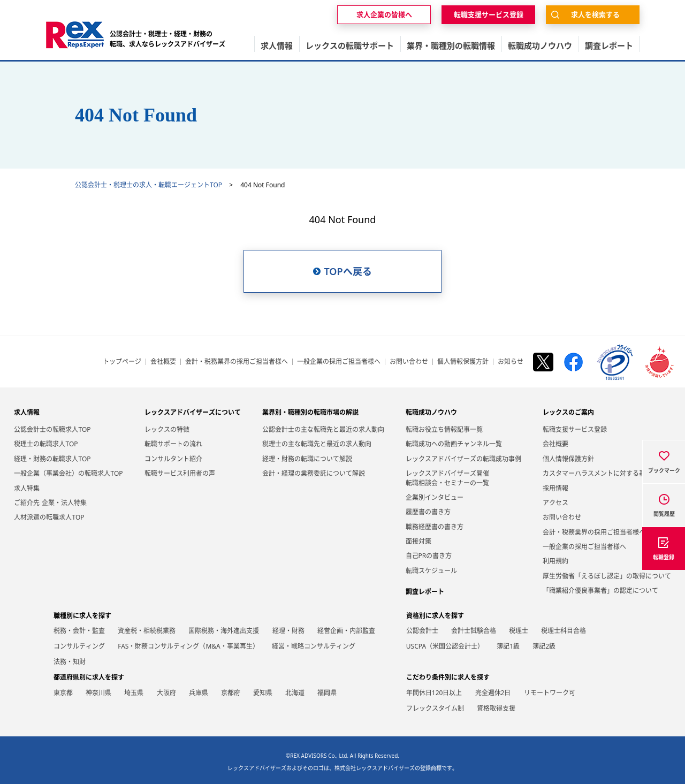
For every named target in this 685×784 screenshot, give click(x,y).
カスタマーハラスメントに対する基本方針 (604, 473)
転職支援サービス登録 (575, 429)
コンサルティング (79, 646)
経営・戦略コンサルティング (314, 646)
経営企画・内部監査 (346, 631)
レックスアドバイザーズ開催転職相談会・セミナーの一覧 (447, 478)
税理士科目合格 (564, 631)
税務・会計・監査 (79, 631)
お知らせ (511, 362)
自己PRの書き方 (429, 556)
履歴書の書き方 (428, 512)
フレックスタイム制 (435, 708)
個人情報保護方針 (463, 362)
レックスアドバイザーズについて (193, 412)
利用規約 (555, 561)
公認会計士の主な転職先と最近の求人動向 (323, 429)
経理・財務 (288, 631)
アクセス (555, 503)
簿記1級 (508, 646)
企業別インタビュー (435, 497)
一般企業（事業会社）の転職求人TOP (68, 473)
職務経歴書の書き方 (435, 527)
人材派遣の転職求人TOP (49, 517)
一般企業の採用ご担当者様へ (339, 362)
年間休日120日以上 (434, 693)
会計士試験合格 (474, 631)
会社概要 (163, 362)
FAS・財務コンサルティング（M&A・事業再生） (188, 646)
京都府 (231, 693)
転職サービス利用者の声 (180, 473)
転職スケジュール (431, 571)
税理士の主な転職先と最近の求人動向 (317, 444)
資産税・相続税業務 (147, 631)
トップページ (122, 362)
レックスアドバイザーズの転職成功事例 (463, 459)
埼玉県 (134, 693)
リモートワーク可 (550, 693)
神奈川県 (98, 693)
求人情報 (27, 412)
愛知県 (263, 693)
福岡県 (327, 693)
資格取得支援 (496, 708)
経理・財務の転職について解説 (307, 459)
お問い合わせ (409, 362)
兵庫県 (199, 693)
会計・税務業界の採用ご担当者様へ (237, 362)
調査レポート (425, 592)
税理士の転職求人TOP (46, 444)
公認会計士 (422, 631)
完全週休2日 (493, 693)
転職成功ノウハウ (431, 412)
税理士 (519, 631)
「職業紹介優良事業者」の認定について (600, 591)
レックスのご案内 (568, 412)
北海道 (295, 693)
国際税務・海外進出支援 (224, 631)
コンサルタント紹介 (173, 459)
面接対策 (418, 541)
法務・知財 (70, 662)
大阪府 (166, 693)
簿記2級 (544, 646)
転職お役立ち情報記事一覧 (444, 429)
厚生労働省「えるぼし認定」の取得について (607, 576)
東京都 (63, 693)
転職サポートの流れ (173, 444)
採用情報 (555, 488)
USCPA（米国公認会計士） (445, 646)
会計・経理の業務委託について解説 (314, 473)
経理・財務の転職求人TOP (52, 459)
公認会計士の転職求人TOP (52, 429)
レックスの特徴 (167, 429)
